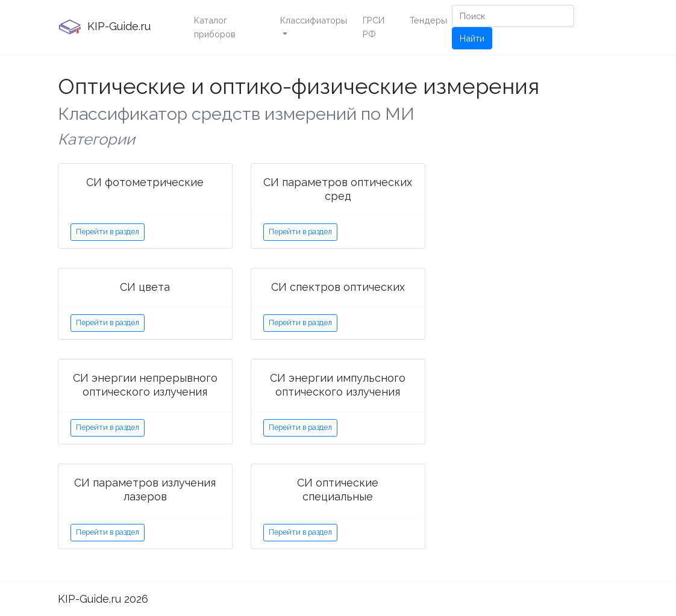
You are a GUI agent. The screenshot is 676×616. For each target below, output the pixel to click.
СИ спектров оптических (338, 287)
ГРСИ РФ (374, 27)
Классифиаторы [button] (314, 20)
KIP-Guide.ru (104, 27)
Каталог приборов (215, 27)
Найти (472, 38)
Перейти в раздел (108, 232)
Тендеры (428, 20)
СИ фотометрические (145, 182)
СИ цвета (145, 287)
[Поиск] (513, 16)
